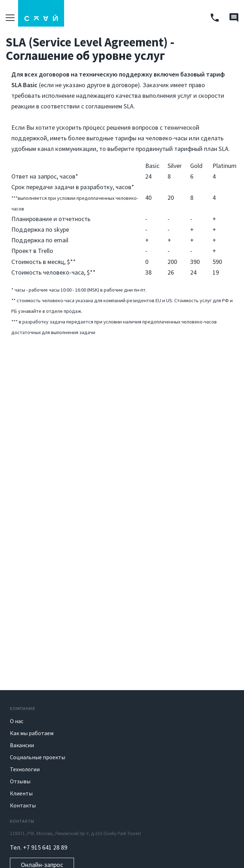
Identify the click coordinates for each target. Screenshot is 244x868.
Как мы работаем (32, 733)
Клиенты (21, 793)
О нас (17, 721)
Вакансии (22, 745)
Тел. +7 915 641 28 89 (39, 847)
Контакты (23, 805)
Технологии (25, 769)
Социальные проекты (38, 757)
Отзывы (20, 781)
